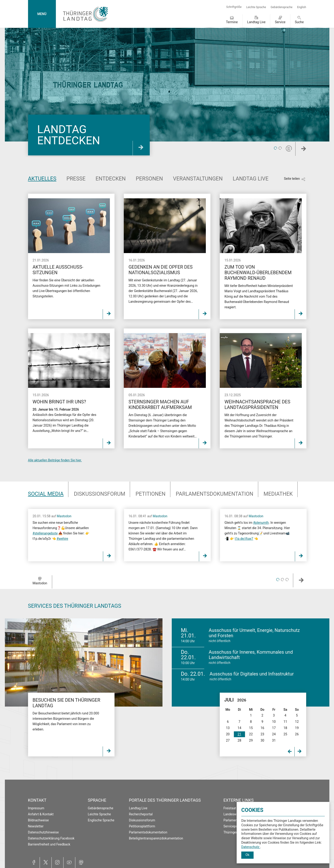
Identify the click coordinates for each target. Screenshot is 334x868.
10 (274, 722)
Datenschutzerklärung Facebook (51, 838)
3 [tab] (287, 580)
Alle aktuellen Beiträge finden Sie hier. (55, 460)
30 (262, 740)
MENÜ (42, 14)
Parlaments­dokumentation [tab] (214, 494)
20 (228, 734)
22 (251, 734)
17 (274, 728)
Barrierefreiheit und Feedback (49, 844)
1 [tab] (275, 148)
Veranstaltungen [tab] (198, 179)
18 (285, 728)
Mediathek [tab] (278, 494)
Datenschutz (251, 847)
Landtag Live (256, 22)
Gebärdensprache (282, 7)
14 (239, 728)
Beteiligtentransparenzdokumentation (156, 838)
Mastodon (64, 516)
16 (262, 728)
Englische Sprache (101, 820)
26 (297, 734)
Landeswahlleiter (236, 814)
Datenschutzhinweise (43, 832)
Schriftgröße (234, 7)
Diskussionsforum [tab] (100, 494)
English (302, 7)
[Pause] (289, 149)
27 (228, 740)
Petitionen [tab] (151, 494)
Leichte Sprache (256, 7)
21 (239, 734)
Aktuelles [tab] (42, 179)
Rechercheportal (141, 814)
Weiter (311, 150)
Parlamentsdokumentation (148, 832)
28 (239, 740)
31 (274, 740)
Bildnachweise (38, 820)
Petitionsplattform (142, 826)
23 (262, 734)
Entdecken (111, 179)
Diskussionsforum (142, 820)
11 (285, 722)
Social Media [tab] (46, 494)
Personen (149, 179)
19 (297, 728)
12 (297, 722)
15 (251, 728)
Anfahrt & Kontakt (41, 814)
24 (274, 734)
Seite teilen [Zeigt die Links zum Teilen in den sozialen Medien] (292, 179)
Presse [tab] (76, 179)
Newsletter (36, 826)
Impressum (36, 808)
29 (251, 740)
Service (280, 22)
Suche (299, 22)
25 (285, 734)
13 (228, 728)
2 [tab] (280, 148)
